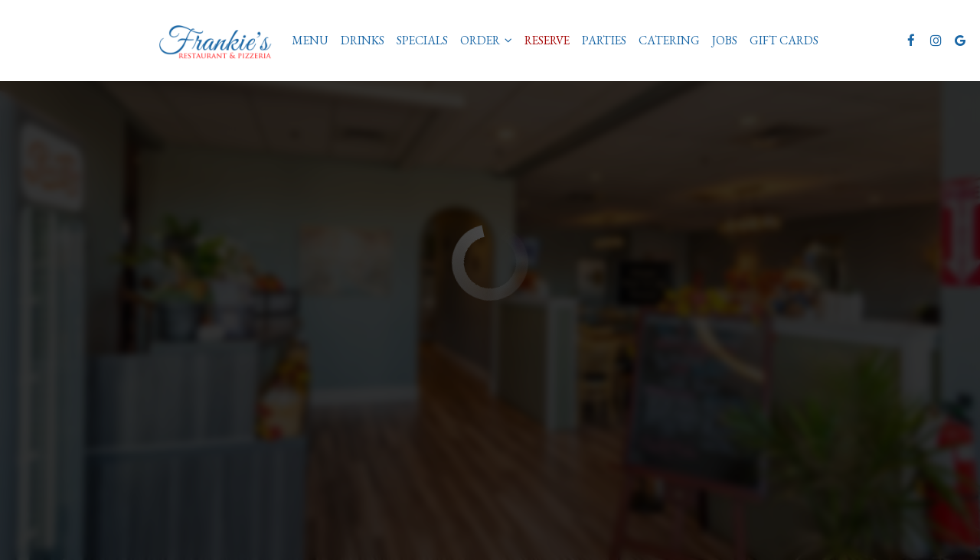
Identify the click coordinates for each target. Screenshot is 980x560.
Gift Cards (784, 41)
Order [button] (486, 41)
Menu (310, 41)
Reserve (547, 41)
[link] (220, 40)
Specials (422, 41)
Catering (669, 41)
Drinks (363, 41)
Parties (604, 41)
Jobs (725, 41)
